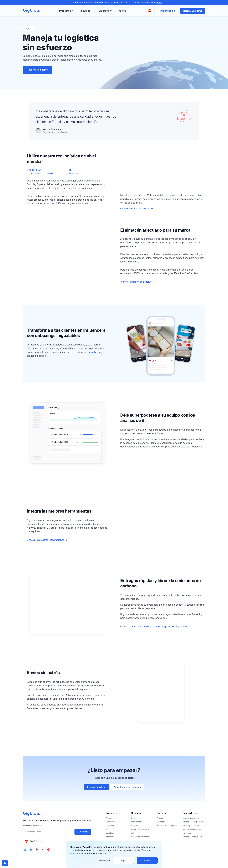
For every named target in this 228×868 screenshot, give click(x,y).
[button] (66, 11)
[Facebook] (31, 850)
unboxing (97, 352)
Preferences (105, 860)
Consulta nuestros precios (127, 787)
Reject (124, 860)
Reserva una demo (193, 11)
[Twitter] (43, 850)
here (160, 3)
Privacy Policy (77, 853)
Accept (147, 860)
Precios (122, 11)
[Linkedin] (25, 850)
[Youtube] (48, 850)
